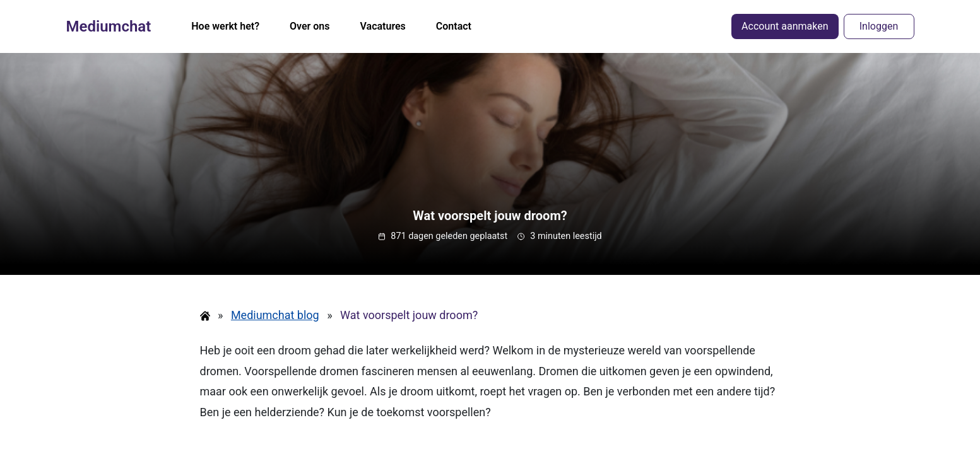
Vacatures (383, 26)
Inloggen (879, 26)
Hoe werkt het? (225, 26)
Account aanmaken (785, 26)
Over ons (310, 26)
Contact (454, 26)
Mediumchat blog (275, 315)
